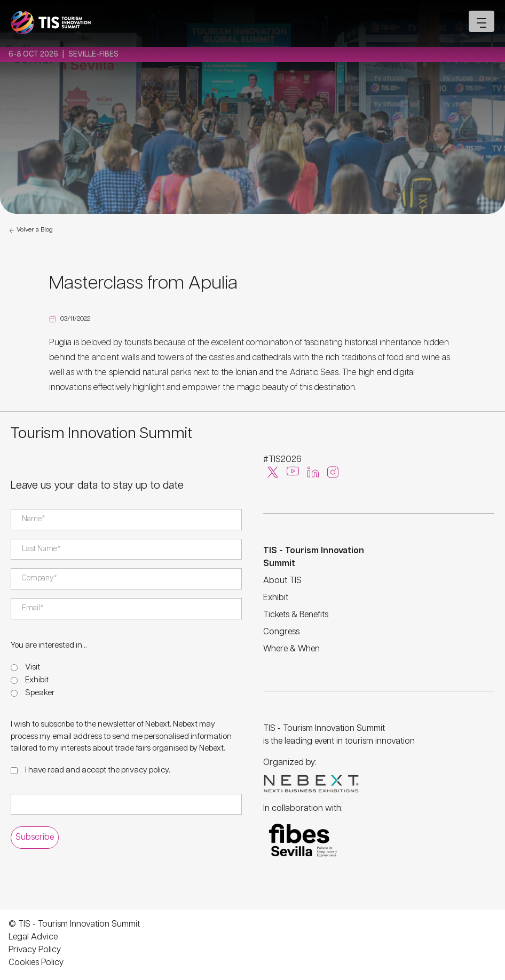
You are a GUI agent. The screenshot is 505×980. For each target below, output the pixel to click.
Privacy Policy (35, 950)
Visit (33, 667)
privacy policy (145, 770)
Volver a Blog (31, 230)
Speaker (40, 693)
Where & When (291, 649)
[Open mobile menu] (482, 21)
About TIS (282, 581)
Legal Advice (33, 937)
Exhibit (37, 680)
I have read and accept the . (98, 770)
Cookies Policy (36, 963)
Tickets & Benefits (296, 615)
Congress (281, 632)
